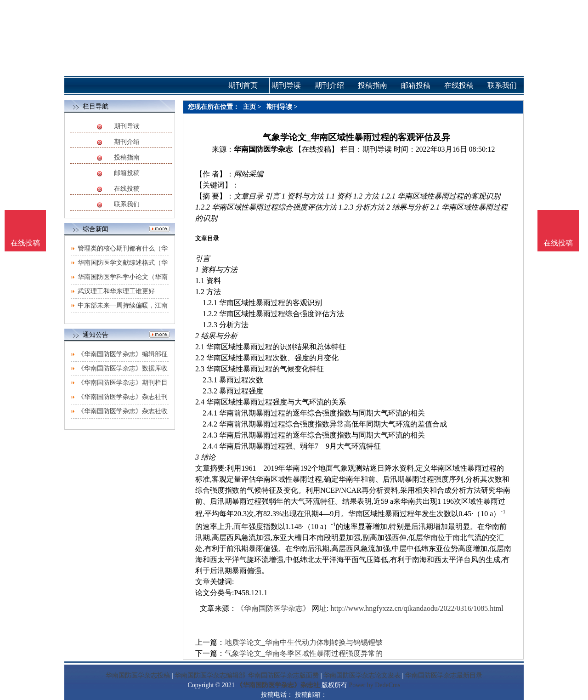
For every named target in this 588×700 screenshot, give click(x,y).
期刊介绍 (127, 142)
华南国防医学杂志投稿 (138, 675)
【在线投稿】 (317, 149)
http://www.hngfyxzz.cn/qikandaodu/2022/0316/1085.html (417, 608)
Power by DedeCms (374, 685)
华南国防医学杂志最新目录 (444, 675)
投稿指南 (127, 157)
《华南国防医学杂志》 (273, 608)
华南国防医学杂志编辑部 (210, 675)
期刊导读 (127, 126)
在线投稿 (127, 189)
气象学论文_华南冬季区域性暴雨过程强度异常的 (304, 653)
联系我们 (127, 204)
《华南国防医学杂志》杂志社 (278, 685)
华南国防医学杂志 (263, 149)
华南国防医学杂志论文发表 (362, 675)
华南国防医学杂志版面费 (283, 675)
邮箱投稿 (127, 173)
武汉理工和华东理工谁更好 (116, 291)
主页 (249, 107)
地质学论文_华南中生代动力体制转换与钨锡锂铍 (304, 642)
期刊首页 (243, 85)
